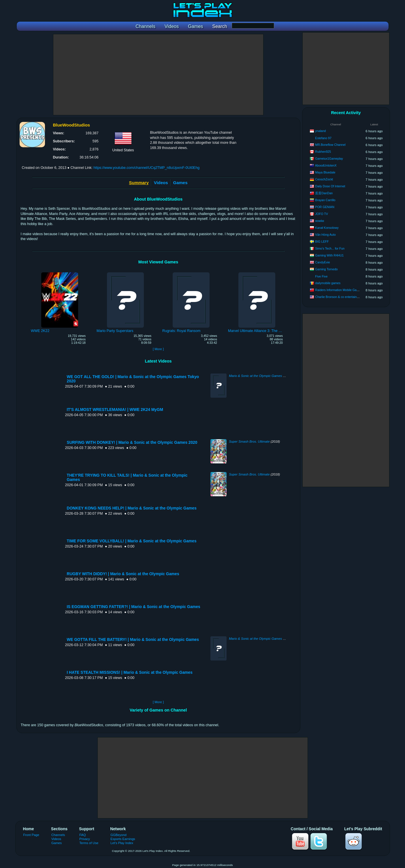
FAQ (82, 835)
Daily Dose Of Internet (330, 186)
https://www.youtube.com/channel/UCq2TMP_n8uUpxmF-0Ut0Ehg (146, 168)
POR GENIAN (325, 207)
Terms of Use (89, 843)
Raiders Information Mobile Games (339, 290)
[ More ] (158, 349)
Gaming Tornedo (326, 269)
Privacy (85, 839)
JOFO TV (322, 214)
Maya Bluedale (325, 172)
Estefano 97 (323, 138)
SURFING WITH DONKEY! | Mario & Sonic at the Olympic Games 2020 (132, 443)
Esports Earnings (123, 839)
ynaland (320, 131)
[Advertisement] (158, 75)
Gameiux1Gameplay (329, 158)
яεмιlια (320, 221)
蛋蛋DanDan (324, 193)
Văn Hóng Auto (325, 235)
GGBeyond (118, 835)
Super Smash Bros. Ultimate (249, 441)
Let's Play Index (122, 843)
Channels (58, 835)
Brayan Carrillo (325, 200)
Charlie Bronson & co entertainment (339, 297)
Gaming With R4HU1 (329, 255)
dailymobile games (328, 283)
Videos (161, 183)
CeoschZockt (324, 179)
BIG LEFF (322, 241)
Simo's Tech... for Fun (330, 248)
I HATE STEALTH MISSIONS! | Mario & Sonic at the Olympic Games (130, 672)
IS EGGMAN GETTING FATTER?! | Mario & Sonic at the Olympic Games (134, 607)
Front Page (31, 835)
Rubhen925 (323, 152)
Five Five (321, 276)
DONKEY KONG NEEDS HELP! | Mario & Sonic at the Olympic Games (132, 508)
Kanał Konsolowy (327, 228)
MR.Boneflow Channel (330, 145)
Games (180, 183)
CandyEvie (322, 262)
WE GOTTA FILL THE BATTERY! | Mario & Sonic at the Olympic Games (133, 640)
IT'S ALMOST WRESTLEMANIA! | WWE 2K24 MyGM (115, 410)
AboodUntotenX (326, 165)
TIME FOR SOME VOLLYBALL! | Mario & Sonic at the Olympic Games (132, 541)
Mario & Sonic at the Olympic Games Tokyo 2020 (264, 376)
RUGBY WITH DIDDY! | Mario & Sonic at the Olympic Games (123, 574)
